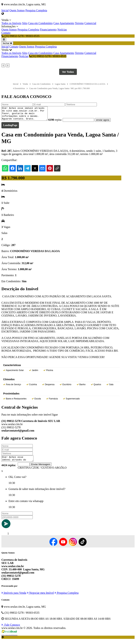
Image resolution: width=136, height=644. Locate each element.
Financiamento (48, 30)
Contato (6, 33)
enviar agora (108, 123)
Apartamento (67, 23)
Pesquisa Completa (36, 10)
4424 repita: (9, 469)
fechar (7, 43)
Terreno (79, 23)
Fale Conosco (11, 628)
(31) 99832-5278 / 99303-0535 (48, 56)
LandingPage (10, 128)
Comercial (90, 23)
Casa (56, 23)
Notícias (62, 30)
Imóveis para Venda (14, 597)
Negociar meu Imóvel (40, 597)
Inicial (5, 10)
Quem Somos (17, 10)
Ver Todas (68, 72)
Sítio (25, 23)
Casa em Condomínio (40, 23)
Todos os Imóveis (11, 23)
